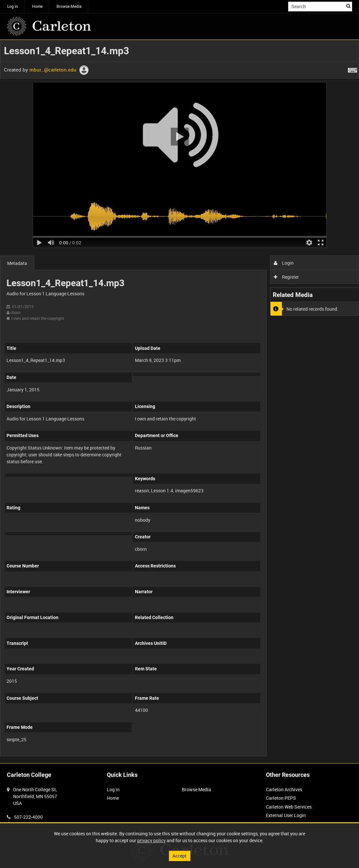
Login (284, 263)
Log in (13, 6)
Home (37, 6)
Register (286, 277)
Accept (179, 856)
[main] (179, 401)
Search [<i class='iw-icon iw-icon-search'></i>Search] (348, 6)
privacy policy (151, 840)
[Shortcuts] (352, 69)
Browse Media (69, 6)
